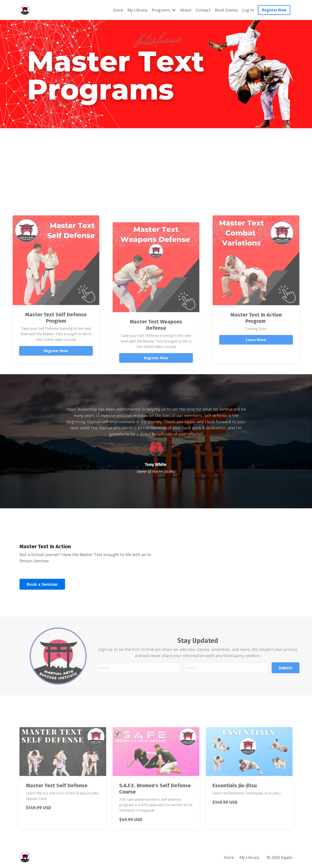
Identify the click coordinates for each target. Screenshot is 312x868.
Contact (203, 10)
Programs (164, 10)
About (186, 10)
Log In (248, 10)
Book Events (226, 10)
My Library (137, 10)
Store (118, 10)
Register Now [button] (274, 10)
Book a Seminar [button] (42, 584)
